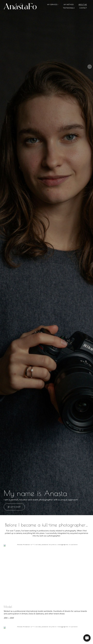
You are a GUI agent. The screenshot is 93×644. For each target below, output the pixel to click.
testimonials (69, 8)
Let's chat (14, 507)
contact (83, 8)
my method (69, 5)
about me (83, 5)
